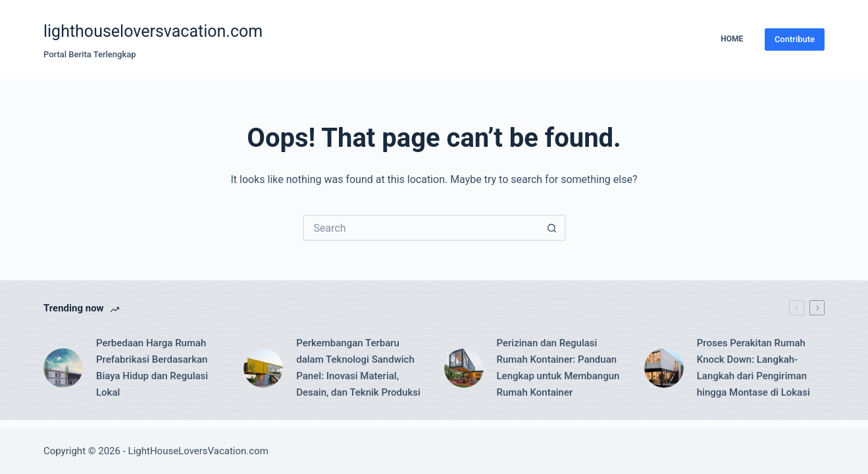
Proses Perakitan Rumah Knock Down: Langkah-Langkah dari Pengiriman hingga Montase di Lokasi (753, 367)
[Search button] (553, 228)
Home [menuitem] (732, 39)
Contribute (795, 39)
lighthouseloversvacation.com (153, 31)
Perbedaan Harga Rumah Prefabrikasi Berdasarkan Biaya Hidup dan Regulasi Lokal (152, 367)
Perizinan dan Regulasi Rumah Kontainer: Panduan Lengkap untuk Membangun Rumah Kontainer (558, 367)
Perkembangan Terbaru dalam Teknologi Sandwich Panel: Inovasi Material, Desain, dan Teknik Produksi (358, 367)
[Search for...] (421, 228)
